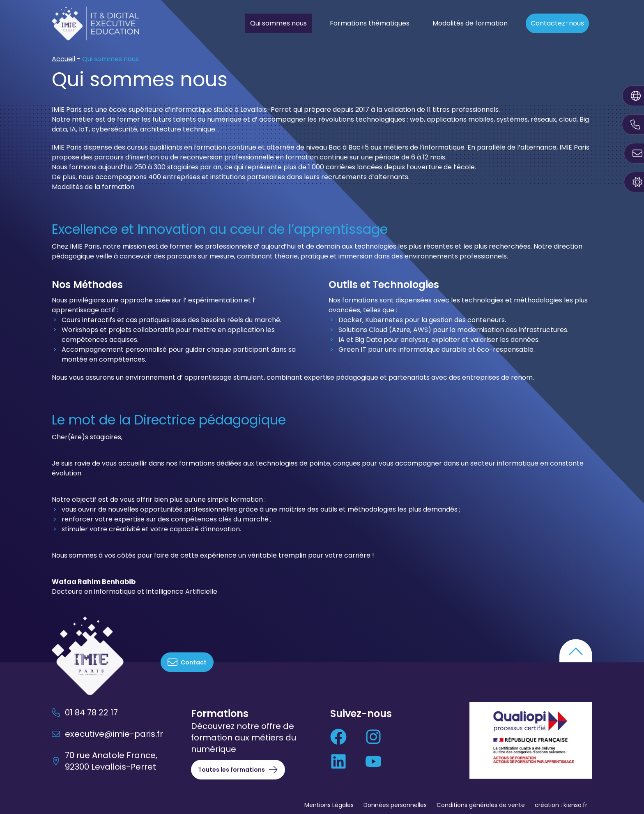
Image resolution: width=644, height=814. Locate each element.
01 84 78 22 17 (85, 713)
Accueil (63, 59)
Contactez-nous (557, 23)
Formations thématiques (370, 23)
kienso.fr (575, 805)
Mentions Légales (329, 805)
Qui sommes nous (278, 23)
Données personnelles (395, 805)
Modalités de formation (470, 23)
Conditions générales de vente (481, 805)
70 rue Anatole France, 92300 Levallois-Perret (105, 761)
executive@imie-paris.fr (107, 734)
